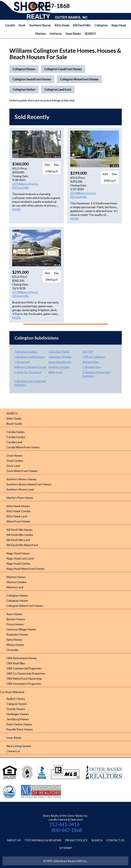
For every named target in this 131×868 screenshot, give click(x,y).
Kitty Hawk (62, 25)
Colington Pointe (59, 352)
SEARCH (90, 34)
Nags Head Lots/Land (20, 558)
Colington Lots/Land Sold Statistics (30, 383)
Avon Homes (14, 614)
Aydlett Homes (16, 699)
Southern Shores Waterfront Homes (29, 484)
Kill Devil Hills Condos (20, 535)
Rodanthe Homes (17, 634)
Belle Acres (56, 372)
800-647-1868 (67, 830)
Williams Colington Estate (30, 367)
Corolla (10, 25)
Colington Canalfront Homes (63, 69)
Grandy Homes (16, 709)
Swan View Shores (60, 362)
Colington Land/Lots (58, 89)
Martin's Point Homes (20, 498)
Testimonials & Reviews (43, 840)
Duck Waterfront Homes (22, 471)
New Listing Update (19, 746)
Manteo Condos (16, 582)
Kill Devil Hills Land (18, 540)
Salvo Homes (14, 640)
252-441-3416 (64, 824)
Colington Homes (17, 595)
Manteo (41, 34)
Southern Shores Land (20, 489)
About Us (14, 840)
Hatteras (56, 34)
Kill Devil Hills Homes (19, 530)
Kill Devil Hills (82, 25)
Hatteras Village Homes (21, 629)
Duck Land (13, 466)
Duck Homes (14, 455)
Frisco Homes (15, 624)
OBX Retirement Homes (22, 658)
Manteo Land (15, 587)
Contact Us (115, 840)
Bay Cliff (88, 352)
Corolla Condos (16, 437)
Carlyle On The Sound (28, 372)
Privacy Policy (76, 840)
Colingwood (22, 362)
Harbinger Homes (18, 714)
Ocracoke (12, 650)
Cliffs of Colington (94, 357)
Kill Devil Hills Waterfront (22, 545)
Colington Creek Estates (30, 357)
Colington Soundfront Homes (32, 79)
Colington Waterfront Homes (25, 606)
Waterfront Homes (18, 521)
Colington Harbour (26, 352)
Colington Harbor (17, 601)
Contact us (13, 751)
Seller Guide (14, 418)
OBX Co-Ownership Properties (26, 673)
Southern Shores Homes (21, 479)
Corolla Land (14, 442)
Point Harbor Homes (19, 724)
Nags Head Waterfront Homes (26, 569)
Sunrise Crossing (59, 367)
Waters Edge (91, 362)
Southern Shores (40, 25)
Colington (101, 25)
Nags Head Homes (18, 553)
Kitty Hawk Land (17, 516)
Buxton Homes (16, 619)
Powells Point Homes (20, 729)
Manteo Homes (16, 577)
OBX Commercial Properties (24, 668)
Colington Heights (60, 357)
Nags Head (119, 25)
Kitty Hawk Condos (18, 511)
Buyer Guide (14, 424)
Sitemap (66, 848)
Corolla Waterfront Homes (23, 447)
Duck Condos (15, 461)
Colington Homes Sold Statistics (96, 374)
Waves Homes (15, 645)
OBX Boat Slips (16, 663)
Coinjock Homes (17, 704)
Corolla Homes (16, 432)
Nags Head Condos (18, 563)
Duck (22, 25)
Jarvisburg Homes (18, 719)
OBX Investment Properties (24, 684)
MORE (16, 209)
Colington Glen (92, 367)
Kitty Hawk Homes (18, 506)
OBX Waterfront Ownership (24, 679)
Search (97, 840)
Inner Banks (73, 34)
